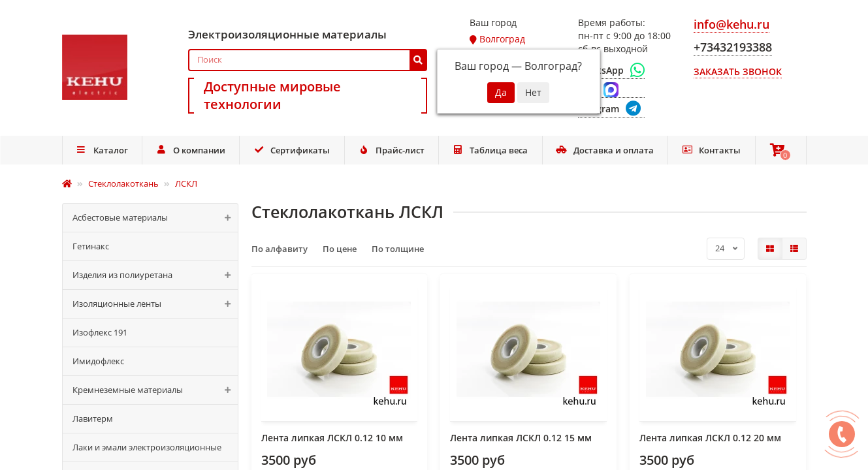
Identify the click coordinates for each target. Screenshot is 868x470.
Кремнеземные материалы (155, 390)
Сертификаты (292, 150)
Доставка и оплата (605, 150)
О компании (190, 150)
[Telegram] (611, 109)
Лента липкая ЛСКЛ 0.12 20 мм (710, 438)
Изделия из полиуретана (155, 275)
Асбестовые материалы (155, 218)
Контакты (712, 150)
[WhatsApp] (611, 70)
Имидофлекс (98, 361)
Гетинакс (91, 246)
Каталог (102, 150)
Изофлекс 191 (100, 332)
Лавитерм (93, 418)
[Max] (611, 90)
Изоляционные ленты (155, 304)
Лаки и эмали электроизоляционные (147, 447)
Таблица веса (490, 150)
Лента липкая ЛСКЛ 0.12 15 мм (521, 438)
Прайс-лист (391, 150)
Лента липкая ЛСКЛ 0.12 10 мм (332, 438)
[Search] (308, 60)
